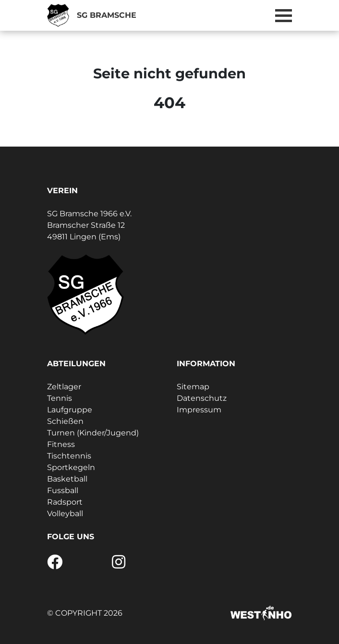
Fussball (63, 490)
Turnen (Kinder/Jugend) (93, 433)
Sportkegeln (71, 467)
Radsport (65, 502)
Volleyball (65, 514)
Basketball (67, 479)
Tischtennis (69, 456)
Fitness (61, 444)
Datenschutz (202, 398)
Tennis (60, 398)
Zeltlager (64, 387)
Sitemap (193, 387)
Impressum (199, 410)
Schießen (65, 421)
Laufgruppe (70, 410)
